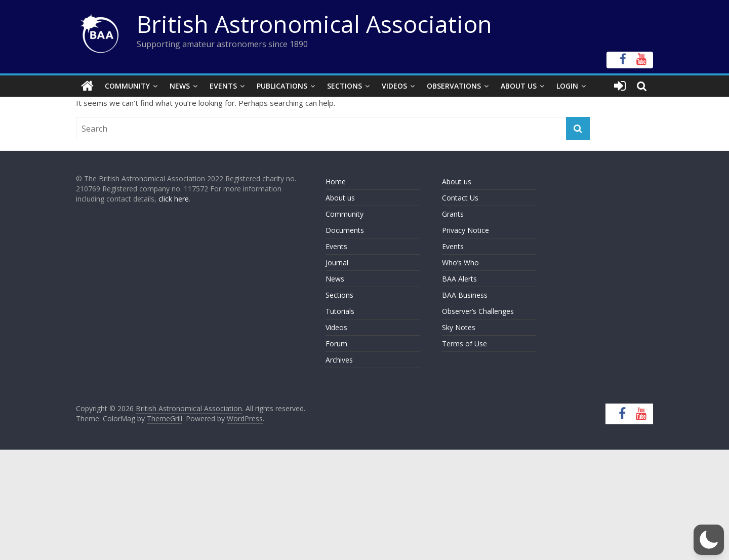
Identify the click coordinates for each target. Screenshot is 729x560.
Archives (339, 360)
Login (567, 86)
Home (336, 182)
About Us (519, 86)
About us (340, 198)
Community (127, 86)
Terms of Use (464, 344)
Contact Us (460, 198)
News (180, 86)
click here (174, 199)
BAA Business (465, 295)
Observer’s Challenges (478, 311)
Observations (454, 86)
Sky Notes (459, 327)
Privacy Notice (465, 230)
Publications (282, 86)
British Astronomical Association (314, 24)
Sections (345, 86)
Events (223, 86)
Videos (394, 86)
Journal (337, 263)
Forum (336, 344)
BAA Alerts (459, 279)
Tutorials (340, 311)
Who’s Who (460, 263)
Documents (345, 230)
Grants (453, 214)
